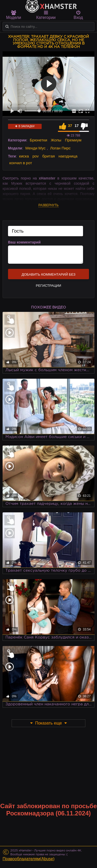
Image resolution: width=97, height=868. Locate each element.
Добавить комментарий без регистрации (48, 276)
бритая (49, 156)
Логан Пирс (60, 148)
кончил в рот (21, 163)
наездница (68, 156)
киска (24, 156)
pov (35, 156)
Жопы (56, 140)
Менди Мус (35, 148)
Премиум (73, 140)
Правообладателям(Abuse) (29, 859)
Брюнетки (38, 140)
